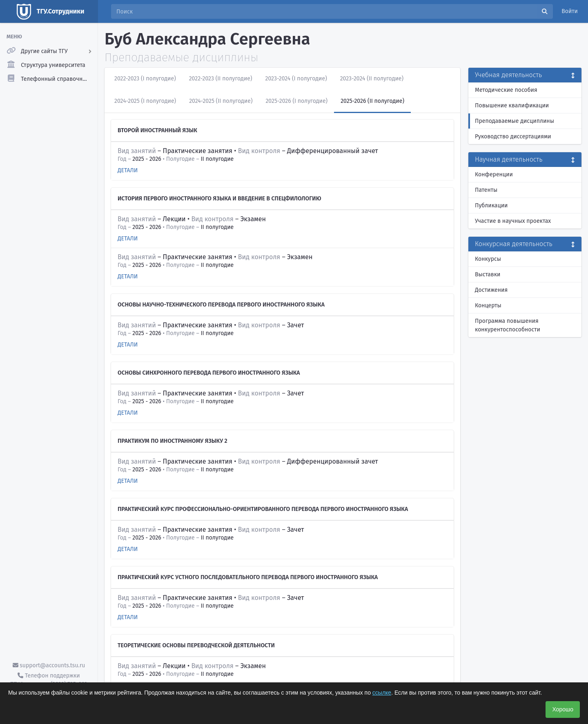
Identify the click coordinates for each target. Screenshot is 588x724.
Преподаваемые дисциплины (514, 121)
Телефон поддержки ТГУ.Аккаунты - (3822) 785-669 (49, 680)
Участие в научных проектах (513, 221)
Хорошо (563, 709)
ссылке (382, 693)
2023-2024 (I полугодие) (296, 79)
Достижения (491, 290)
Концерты (488, 305)
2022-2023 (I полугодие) (145, 79)
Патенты (486, 190)
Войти (570, 11)
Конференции (494, 174)
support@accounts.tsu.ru (49, 665)
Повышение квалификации (512, 105)
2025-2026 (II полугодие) (372, 101)
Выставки (488, 274)
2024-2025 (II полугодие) (221, 101)
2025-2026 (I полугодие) (296, 101)
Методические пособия (506, 90)
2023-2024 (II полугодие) (372, 79)
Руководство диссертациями (513, 137)
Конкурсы (488, 259)
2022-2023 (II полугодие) (221, 79)
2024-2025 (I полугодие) (145, 101)
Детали (128, 170)
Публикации (491, 205)
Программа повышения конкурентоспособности (508, 325)
